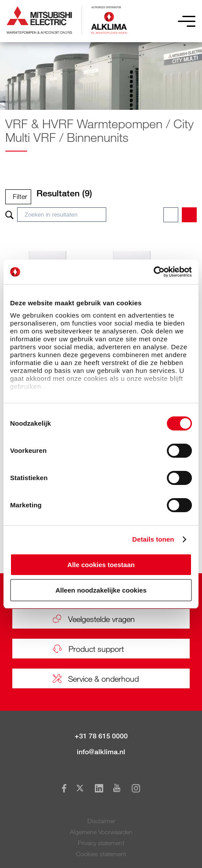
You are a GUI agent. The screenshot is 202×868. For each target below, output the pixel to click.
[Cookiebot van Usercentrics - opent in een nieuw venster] (153, 272)
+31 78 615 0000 (101, 736)
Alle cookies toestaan (101, 565)
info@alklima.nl (101, 752)
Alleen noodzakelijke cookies (101, 590)
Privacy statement (101, 843)
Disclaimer (101, 821)
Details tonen (153, 539)
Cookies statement (101, 854)
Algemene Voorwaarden (101, 832)
